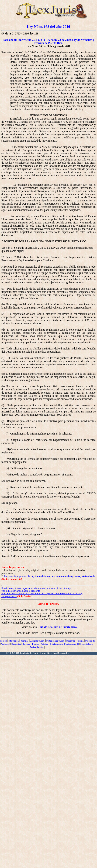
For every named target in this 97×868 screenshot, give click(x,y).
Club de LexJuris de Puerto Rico (57, 627)
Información (14, 641)
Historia (80, 641)
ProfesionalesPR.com (55, 641)
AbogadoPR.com (37, 641)
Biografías (71, 641)
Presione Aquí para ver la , (50, 576)
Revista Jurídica (37, 647)
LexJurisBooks (87, 644)
